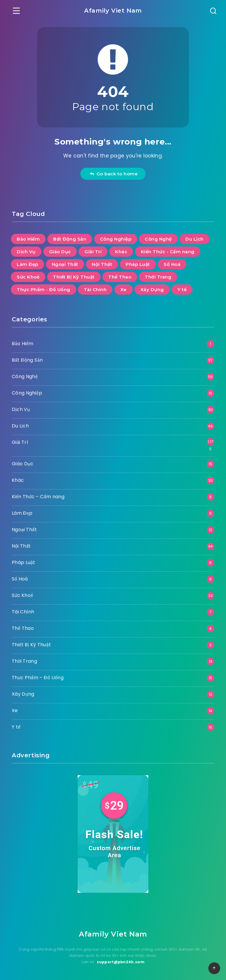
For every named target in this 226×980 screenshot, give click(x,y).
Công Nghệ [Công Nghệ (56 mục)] (158, 239)
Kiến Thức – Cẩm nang (38, 497)
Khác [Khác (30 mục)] (121, 252)
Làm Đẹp (22, 513)
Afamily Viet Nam (113, 11)
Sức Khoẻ (23, 595)
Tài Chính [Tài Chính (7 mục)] (95, 290)
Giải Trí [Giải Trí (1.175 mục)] (93, 252)
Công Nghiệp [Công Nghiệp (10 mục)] (116, 239)
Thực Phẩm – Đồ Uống (38, 678)
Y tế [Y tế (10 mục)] (182, 290)
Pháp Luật (23, 562)
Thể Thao (23, 628)
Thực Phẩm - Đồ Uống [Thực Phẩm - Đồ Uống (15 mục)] (44, 290)
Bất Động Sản (27, 360)
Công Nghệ (25, 376)
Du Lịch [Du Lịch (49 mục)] (195, 239)
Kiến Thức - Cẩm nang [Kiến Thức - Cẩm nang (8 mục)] (168, 252)
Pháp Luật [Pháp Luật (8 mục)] (138, 264)
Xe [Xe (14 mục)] (124, 290)
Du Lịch (20, 426)
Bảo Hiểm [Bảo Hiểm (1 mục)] (28, 239)
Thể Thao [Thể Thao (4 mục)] (120, 277)
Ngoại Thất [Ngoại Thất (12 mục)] (65, 264)
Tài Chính (23, 612)
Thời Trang (24, 661)
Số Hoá (20, 579)
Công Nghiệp (27, 393)
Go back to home (114, 174)
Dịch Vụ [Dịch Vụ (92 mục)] (26, 252)
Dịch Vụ (21, 409)
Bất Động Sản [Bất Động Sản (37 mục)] (70, 239)
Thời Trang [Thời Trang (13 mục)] (158, 277)
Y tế (16, 727)
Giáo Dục (23, 464)
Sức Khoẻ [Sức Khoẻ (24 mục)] (28, 277)
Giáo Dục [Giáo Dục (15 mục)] (60, 252)
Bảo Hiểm (23, 344)
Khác (18, 480)
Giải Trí (20, 442)
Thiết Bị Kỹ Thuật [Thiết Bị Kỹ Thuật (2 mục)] (74, 277)
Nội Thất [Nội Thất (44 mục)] (102, 264)
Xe (15, 710)
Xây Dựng (23, 694)
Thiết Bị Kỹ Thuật (31, 645)
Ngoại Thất (24, 530)
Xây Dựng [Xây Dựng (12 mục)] (152, 290)
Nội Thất (21, 546)
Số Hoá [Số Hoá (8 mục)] (172, 264)
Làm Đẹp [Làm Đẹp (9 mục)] (28, 264)
